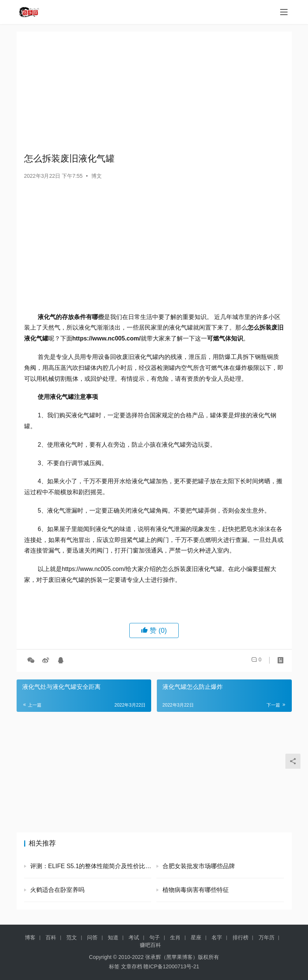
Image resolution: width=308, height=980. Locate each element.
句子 (155, 937)
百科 (51, 937)
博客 (30, 937)
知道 (113, 937)
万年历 (267, 937)
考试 (134, 937)
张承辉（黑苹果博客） (172, 957)
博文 (97, 176)
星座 (196, 937)
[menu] (284, 12)
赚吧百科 (150, 945)
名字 (217, 937)
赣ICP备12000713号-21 (171, 966)
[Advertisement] (154, 92)
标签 (114, 966)
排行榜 (241, 937)
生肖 (175, 937)
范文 (72, 937)
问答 (92, 937)
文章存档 (132, 966)
